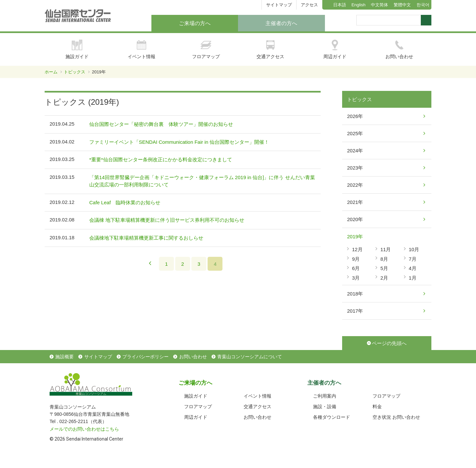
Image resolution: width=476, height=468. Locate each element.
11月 (386, 249)
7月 (413, 259)
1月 (413, 278)
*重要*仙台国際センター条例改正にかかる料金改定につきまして (161, 159)
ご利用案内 (325, 396)
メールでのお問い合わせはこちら (84, 429)
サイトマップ (279, 5)
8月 (384, 259)
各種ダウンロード (332, 417)
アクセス (309, 5)
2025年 (355, 133)
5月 (384, 268)
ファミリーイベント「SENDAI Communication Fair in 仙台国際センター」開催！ (179, 142)
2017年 (355, 311)
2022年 (355, 185)
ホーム (51, 72)
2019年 (355, 236)
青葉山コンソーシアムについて (250, 357)
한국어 (423, 5)
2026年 (355, 116)
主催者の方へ (281, 23)
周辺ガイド (335, 49)
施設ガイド (77, 49)
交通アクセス (270, 49)
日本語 (340, 5)
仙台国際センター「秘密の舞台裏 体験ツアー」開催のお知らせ (161, 124)
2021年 (355, 202)
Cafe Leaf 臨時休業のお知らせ (125, 202)
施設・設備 (325, 407)
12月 (357, 249)
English (358, 5)
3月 (356, 278)
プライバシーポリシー (145, 357)
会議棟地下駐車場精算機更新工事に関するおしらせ (146, 238)
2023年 (355, 168)
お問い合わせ (399, 49)
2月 (384, 278)
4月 (413, 268)
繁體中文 (402, 5)
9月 (356, 259)
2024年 (355, 151)
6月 (356, 268)
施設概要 (64, 357)
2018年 (355, 294)
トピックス (75, 72)
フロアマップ (206, 49)
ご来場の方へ (195, 23)
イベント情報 (141, 49)
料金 (377, 407)
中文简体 (379, 5)
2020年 (355, 219)
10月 (414, 249)
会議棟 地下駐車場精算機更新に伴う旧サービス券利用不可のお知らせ (167, 220)
